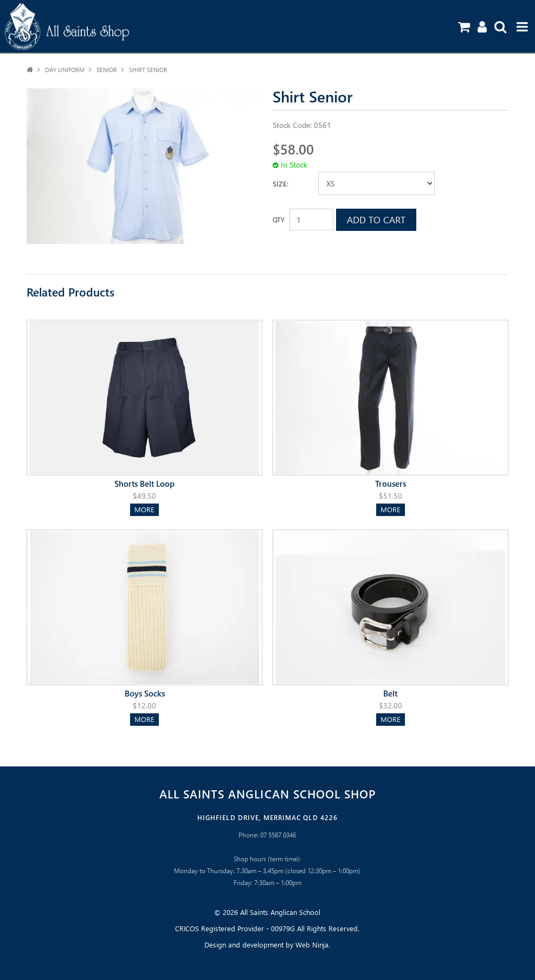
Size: (281, 183)
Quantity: (279, 220)
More (144, 509)
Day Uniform (65, 70)
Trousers (391, 483)
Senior (107, 70)
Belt (390, 693)
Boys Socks (145, 693)
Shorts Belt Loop (144, 483)
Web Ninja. (313, 944)
